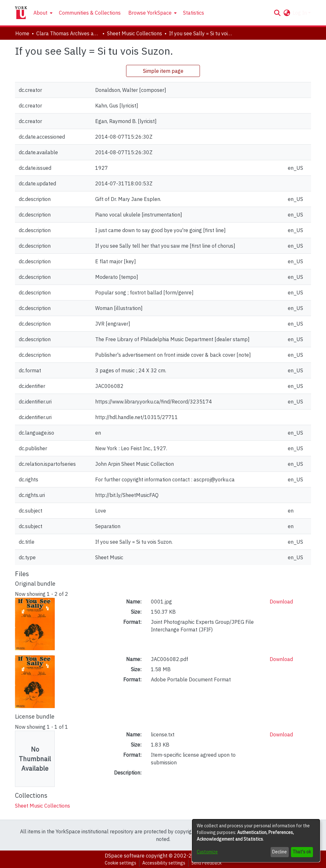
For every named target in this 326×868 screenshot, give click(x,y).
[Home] (21, 13)
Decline (280, 852)
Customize (207, 852)
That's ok (302, 852)
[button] (277, 13)
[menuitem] (42, 13)
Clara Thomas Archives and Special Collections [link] (68, 33)
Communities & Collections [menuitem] (90, 13)
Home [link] (22, 33)
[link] (43, 806)
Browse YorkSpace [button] (150, 13)
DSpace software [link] (125, 856)
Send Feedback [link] (206, 863)
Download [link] (281, 602)
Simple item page (163, 71)
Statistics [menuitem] (194, 13)
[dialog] (256, 840)
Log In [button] (300, 13)
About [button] (40, 13)
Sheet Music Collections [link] (135, 33)
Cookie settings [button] (120, 863)
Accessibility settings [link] (164, 863)
